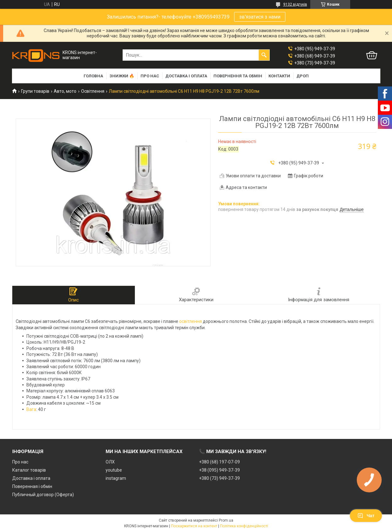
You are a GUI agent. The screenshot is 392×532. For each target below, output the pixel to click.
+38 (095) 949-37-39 (219, 470)
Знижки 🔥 (122, 76)
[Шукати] (264, 55)
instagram (116, 478)
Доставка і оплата (186, 76)
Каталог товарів (29, 470)
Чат (366, 516)
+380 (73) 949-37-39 (219, 478)
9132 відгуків (295, 4)
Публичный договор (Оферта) (43, 495)
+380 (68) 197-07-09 (219, 462)
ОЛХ (110, 462)
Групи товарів (35, 91)
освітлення (190, 321)
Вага (31, 409)
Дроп (303, 76)
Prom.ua (226, 520)
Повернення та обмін (238, 76)
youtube (114, 470)
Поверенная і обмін (32, 486)
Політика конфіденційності (244, 526)
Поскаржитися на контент (194, 526)
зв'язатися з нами (260, 17)
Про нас (150, 76)
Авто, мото (65, 91)
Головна (93, 76)
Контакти (279, 76)
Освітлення (93, 91)
